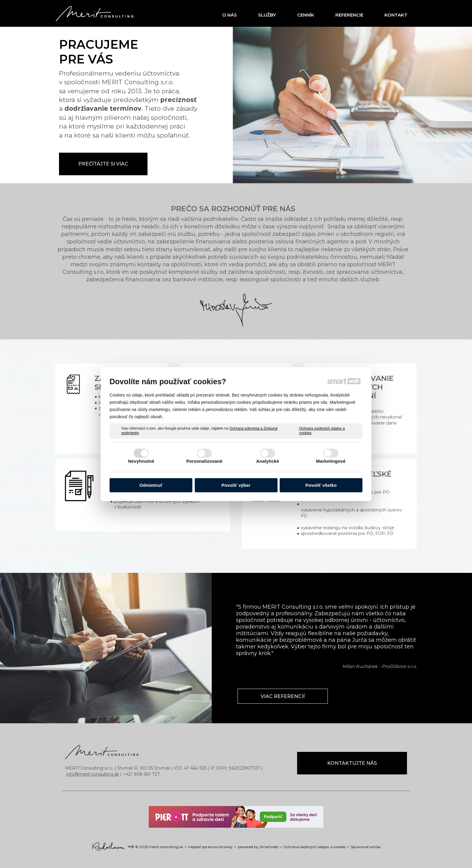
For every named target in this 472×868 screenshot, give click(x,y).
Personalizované (204, 461)
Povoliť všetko (321, 485)
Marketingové (331, 461)
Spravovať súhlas (366, 847)
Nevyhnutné (141, 461)
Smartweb (269, 847)
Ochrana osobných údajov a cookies (322, 431)
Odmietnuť (151, 485)
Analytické (268, 461)
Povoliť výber (236, 485)
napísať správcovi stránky (210, 847)
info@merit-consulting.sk (93, 774)
